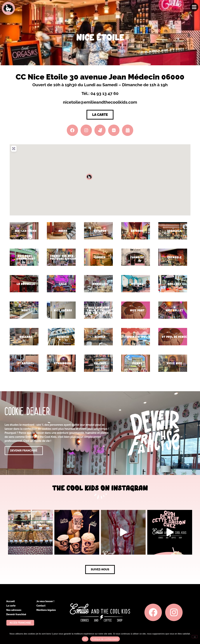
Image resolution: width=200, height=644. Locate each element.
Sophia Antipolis (137, 337)
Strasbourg (63, 363)
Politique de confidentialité (105, 639)
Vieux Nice (174, 363)
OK (85, 639)
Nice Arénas (63, 310)
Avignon (100, 231)
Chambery (137, 257)
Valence (100, 363)
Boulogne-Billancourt (26, 257)
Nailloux (174, 284)
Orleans (26, 337)
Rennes (100, 337)
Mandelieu (100, 284)
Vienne (137, 363)
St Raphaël (26, 363)
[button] (89, 177)
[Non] (195, 637)
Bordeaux (174, 231)
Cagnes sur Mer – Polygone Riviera (63, 257)
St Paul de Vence (174, 337)
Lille (63, 284)
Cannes (100, 257)
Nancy (26, 310)
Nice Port (137, 310)
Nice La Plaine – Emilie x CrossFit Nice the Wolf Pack (100, 310)
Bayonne (137, 231)
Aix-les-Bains (26, 231)
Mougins (137, 284)
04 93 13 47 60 (105, 93)
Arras (63, 231)
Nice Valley (174, 310)
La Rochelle (26, 284)
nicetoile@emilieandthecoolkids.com (100, 102)
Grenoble (174, 257)
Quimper (63, 337)
